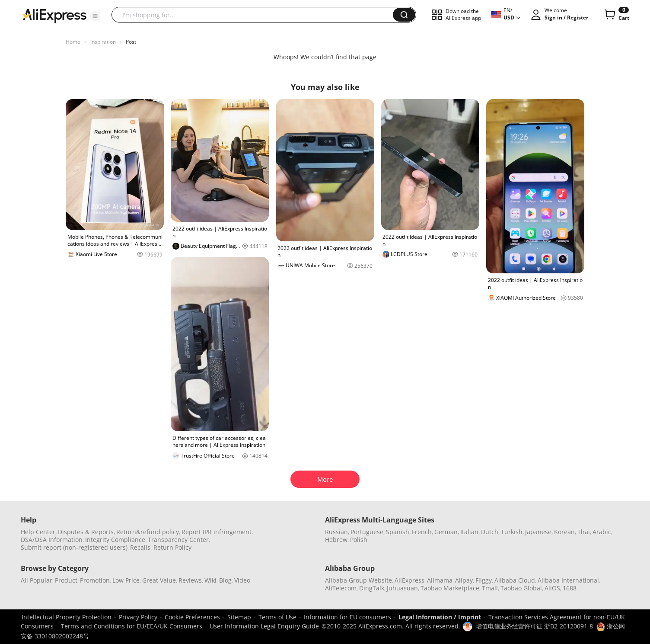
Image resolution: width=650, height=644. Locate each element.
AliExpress (409, 580)
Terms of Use (277, 617)
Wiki (210, 580)
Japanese (538, 532)
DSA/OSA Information (52, 540)
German (446, 532)
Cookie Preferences (192, 617)
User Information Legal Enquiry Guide (264, 626)
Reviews (190, 580)
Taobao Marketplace (450, 588)
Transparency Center (178, 540)
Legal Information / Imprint (440, 617)
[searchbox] (255, 15)
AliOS (552, 588)
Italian (469, 532)
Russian (336, 532)
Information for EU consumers (347, 617)
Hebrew (336, 540)
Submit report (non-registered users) (74, 547)
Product (66, 580)
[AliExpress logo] (54, 15)
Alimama (440, 580)
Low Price (126, 580)
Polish (359, 540)
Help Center (38, 532)
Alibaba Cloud (515, 580)
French (422, 532)
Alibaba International (568, 580)
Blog (225, 580)
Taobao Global (521, 588)
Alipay (464, 580)
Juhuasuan (402, 588)
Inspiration (103, 42)
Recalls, (141, 547)
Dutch (490, 532)
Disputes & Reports (86, 532)
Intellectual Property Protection (67, 617)
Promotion (95, 580)
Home (73, 42)
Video (242, 580)
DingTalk (372, 588)
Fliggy (484, 580)
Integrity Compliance (115, 540)
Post (131, 42)
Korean (564, 532)
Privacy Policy (138, 617)
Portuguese (367, 532)
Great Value (159, 580)
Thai (584, 532)
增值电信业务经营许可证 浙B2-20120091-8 (534, 626)
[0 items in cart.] (616, 15)
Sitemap (239, 617)
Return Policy (172, 547)
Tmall (490, 588)
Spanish (398, 532)
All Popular (37, 580)
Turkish (512, 532)
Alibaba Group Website (358, 580)
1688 (570, 588)
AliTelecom (341, 588)
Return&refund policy (148, 532)
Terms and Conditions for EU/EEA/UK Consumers (132, 626)
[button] (95, 16)
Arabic (602, 532)
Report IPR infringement (217, 532)
